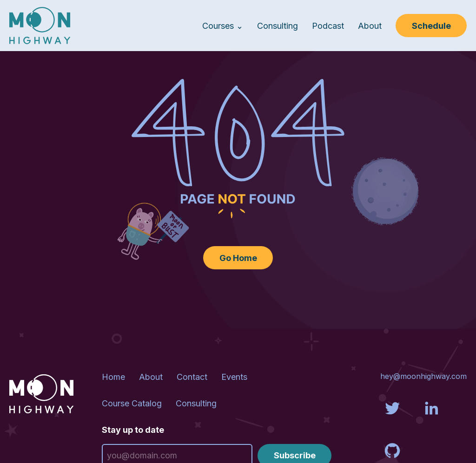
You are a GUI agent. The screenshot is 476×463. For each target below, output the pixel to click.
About (370, 26)
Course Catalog (132, 403)
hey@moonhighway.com (423, 376)
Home (113, 377)
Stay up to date (133, 430)
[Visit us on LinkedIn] (431, 418)
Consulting (278, 26)
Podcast (328, 26)
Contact (192, 377)
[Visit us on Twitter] (392, 418)
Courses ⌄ (223, 26)
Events (234, 377)
